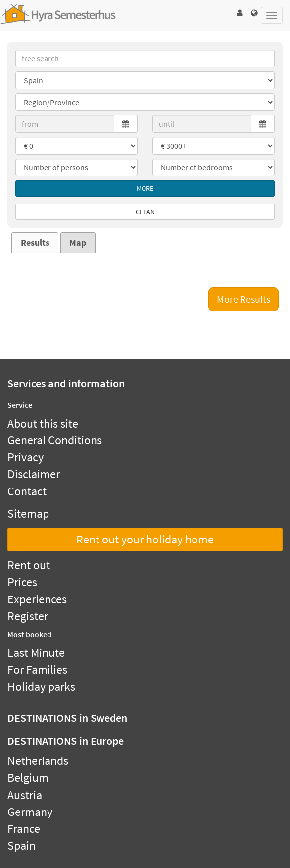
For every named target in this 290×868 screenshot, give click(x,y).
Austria (25, 795)
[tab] (35, 243)
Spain (22, 845)
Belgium (28, 778)
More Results (243, 299)
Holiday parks (41, 686)
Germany (30, 812)
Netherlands (38, 761)
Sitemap (28, 514)
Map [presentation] (78, 243)
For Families (37, 670)
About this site (43, 423)
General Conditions (55, 440)
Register (28, 616)
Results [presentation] (35, 243)
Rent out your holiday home (145, 539)
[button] (240, 13)
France (24, 829)
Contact (27, 491)
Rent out (29, 565)
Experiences (37, 599)
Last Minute (36, 653)
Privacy (25, 457)
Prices (22, 582)
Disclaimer (34, 474)
